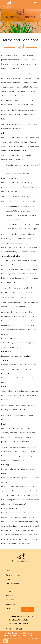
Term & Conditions (13, 575)
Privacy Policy (11, 579)
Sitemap (9, 571)
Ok (5, 641)
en (10, 608)
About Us (10, 596)
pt (7, 608)
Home (8, 591)
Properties (10, 600)
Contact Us (10, 604)
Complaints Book (13, 583)
